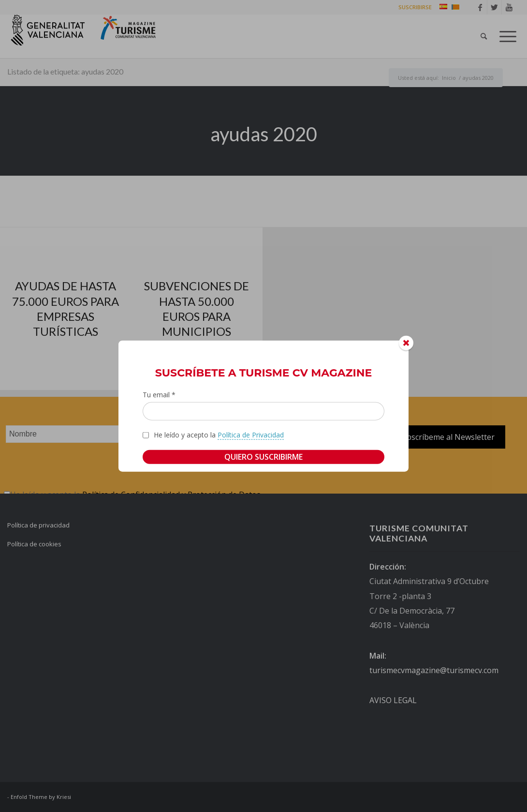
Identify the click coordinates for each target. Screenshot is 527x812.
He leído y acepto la (219, 435)
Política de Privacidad (251, 435)
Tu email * (159, 394)
